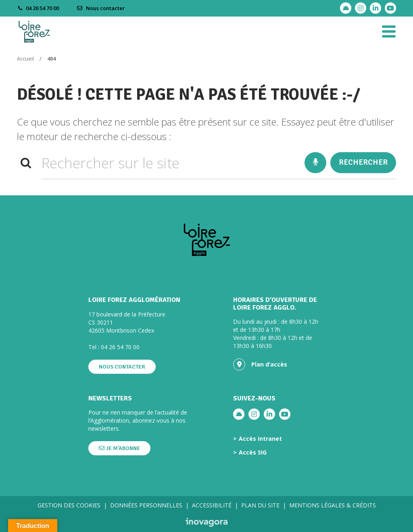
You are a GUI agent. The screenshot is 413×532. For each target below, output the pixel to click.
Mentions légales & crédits (333, 505)
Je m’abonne (119, 448)
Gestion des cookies (69, 505)
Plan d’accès (260, 364)
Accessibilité (212, 505)
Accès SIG (253, 452)
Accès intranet (260, 439)
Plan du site (260, 505)
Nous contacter (101, 8)
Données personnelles (146, 505)
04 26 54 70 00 (120, 347)
